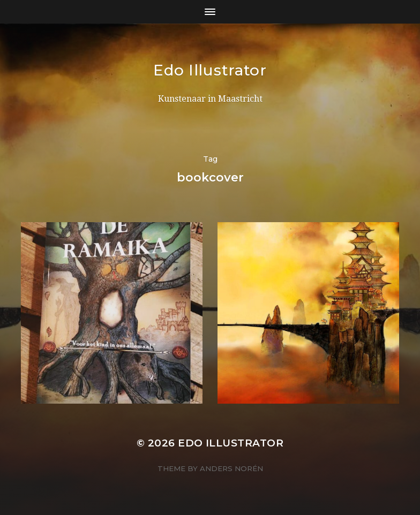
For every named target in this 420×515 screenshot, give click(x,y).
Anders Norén (231, 468)
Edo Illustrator (210, 70)
